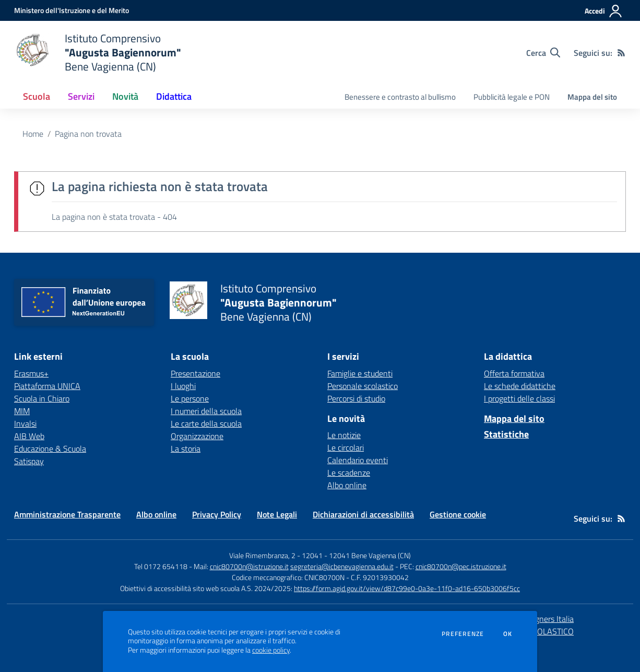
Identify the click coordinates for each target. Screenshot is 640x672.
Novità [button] (125, 96)
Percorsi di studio (356, 398)
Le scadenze (349, 473)
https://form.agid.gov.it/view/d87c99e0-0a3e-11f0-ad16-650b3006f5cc (407, 588)
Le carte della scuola (206, 423)
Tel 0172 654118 (161, 566)
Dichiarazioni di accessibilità (363, 514)
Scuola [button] (37, 96)
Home (33, 134)
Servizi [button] (81, 96)
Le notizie (344, 435)
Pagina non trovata (88, 134)
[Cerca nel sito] (543, 53)
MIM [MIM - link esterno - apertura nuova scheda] (22, 411)
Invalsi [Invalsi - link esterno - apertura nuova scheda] (25, 423)
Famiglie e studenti (360, 373)
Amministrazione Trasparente (67, 514)
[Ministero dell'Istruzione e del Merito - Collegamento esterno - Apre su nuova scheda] (72, 10)
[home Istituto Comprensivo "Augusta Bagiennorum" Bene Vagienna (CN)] (98, 52)
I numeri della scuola (206, 411)
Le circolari (346, 447)
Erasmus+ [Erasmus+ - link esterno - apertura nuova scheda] (31, 373)
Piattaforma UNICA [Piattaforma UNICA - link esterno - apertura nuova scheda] (47, 386)
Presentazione (195, 373)
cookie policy (271, 650)
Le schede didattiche (520, 386)
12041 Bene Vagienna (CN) (370, 555)
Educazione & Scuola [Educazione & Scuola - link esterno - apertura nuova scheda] (50, 449)
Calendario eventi (358, 460)
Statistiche (506, 434)
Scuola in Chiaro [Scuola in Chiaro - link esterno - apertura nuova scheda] (42, 398)
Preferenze (463, 634)
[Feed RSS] (621, 53)
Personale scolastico (363, 386)
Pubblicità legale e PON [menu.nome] (512, 97)
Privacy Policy (217, 514)
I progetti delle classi (519, 398)
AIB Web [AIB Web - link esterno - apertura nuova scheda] (29, 436)
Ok (508, 634)
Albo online (347, 485)
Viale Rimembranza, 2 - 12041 (276, 555)
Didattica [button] (174, 96)
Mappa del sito (592, 97)
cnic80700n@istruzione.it (249, 566)
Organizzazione (197, 436)
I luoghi (183, 386)
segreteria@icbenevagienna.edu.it (342, 566)
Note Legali (277, 514)
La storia (186, 449)
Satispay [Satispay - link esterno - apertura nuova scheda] (29, 461)
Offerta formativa (514, 373)
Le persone (190, 398)
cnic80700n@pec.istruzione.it (461, 566)
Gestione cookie (458, 514)
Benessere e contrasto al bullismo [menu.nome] (400, 97)
